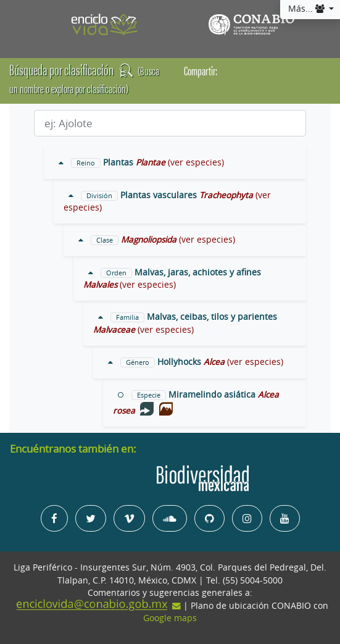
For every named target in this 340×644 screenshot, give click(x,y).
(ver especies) (196, 162)
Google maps (170, 618)
